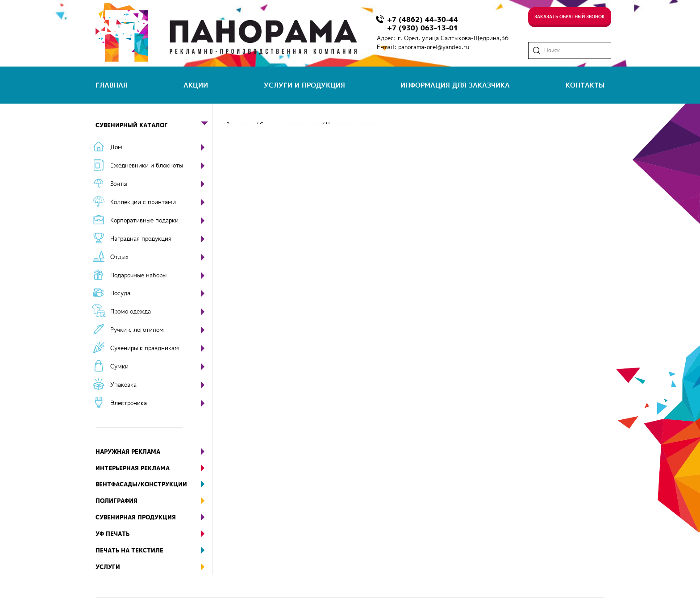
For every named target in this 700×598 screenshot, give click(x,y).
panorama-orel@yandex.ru (434, 47)
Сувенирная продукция (154, 517)
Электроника (129, 403)
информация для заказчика (455, 85)
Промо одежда (131, 311)
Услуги (154, 567)
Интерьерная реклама (154, 468)
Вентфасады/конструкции (154, 484)
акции (196, 85)
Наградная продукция (141, 238)
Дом (116, 147)
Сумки (119, 366)
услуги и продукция (304, 85)
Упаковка (123, 385)
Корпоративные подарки (144, 220)
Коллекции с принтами (143, 202)
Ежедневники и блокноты (147, 165)
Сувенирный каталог (154, 125)
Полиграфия (154, 501)
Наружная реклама (154, 452)
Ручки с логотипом (137, 330)
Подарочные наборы (138, 275)
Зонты (119, 184)
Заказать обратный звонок (570, 17)
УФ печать (154, 534)
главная (112, 85)
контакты (585, 85)
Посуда (120, 293)
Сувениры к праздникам (145, 348)
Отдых (119, 257)
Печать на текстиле (154, 550)
